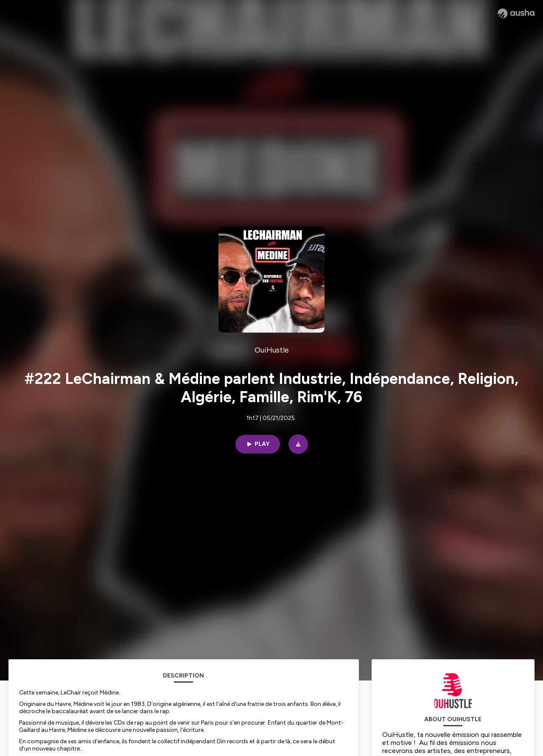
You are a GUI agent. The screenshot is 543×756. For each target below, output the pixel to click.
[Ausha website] (516, 14)
